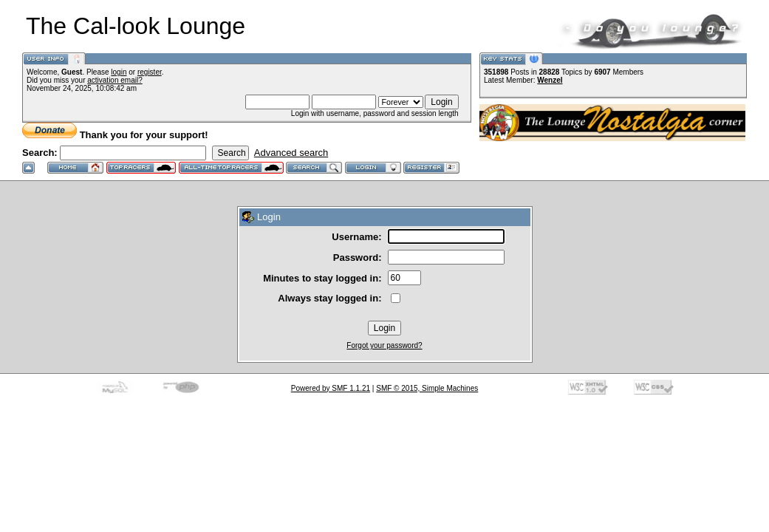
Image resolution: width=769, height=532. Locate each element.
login (119, 72)
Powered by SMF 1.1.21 (331, 388)
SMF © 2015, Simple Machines (427, 388)
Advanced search (291, 153)
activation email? (115, 80)
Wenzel (550, 80)
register (150, 72)
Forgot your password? (384, 345)
